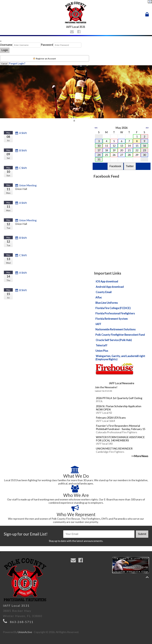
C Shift (23, 168)
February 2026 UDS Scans (111, 418)
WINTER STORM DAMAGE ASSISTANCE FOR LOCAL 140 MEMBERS (120, 439)
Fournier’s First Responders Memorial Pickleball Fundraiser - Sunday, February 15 (121, 427)
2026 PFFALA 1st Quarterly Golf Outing (119, 398)
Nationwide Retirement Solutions (116, 329)
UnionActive (25, 632)
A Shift (23, 133)
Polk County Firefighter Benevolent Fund (120, 335)
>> (147, 128)
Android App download (110, 287)
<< (96, 128)
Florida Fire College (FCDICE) (113, 308)
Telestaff (102, 345)
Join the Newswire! (106, 387)
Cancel (4, 64)
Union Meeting (28, 185)
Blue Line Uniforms (107, 303)
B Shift (23, 150)
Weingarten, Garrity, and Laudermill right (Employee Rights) (120, 358)
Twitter (130, 166)
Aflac (99, 297)
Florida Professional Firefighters (115, 313)
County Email (104, 292)
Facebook (115, 166)
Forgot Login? (17, 63)
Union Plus (102, 351)
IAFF (98, 324)
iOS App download (107, 281)
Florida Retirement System (112, 319)
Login (5, 50)
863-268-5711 (22, 622)
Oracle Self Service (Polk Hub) (114, 340)
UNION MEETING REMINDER (114, 448)
